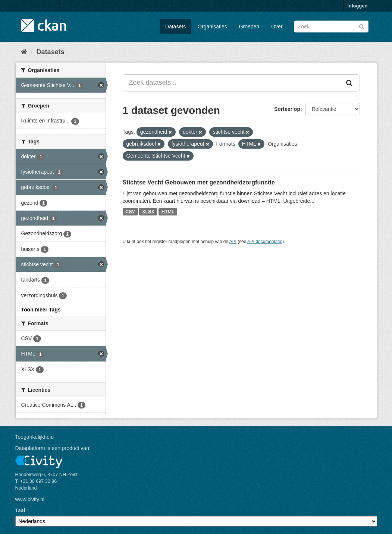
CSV (130, 212)
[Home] (24, 52)
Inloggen (357, 6)
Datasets (175, 27)
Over (277, 27)
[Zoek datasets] (331, 27)
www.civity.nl (30, 499)
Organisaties (212, 27)
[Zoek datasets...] (231, 83)
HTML (168, 212)
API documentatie (265, 242)
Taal (20, 510)
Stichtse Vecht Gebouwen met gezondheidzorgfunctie (199, 182)
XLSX (148, 212)
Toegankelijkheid (35, 437)
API (233, 242)
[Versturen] (362, 26)
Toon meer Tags (41, 310)
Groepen (249, 27)
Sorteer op (287, 109)
